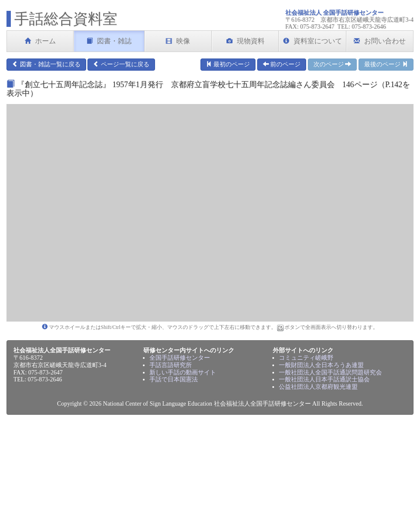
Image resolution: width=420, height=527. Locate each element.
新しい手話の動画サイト (183, 372)
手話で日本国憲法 (174, 379)
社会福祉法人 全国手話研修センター (335, 13)
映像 (178, 41)
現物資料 (246, 41)
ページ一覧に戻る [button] (121, 64)
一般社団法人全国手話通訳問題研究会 (330, 372)
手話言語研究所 (171, 365)
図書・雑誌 (109, 41)
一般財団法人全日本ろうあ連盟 (321, 365)
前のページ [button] (282, 64)
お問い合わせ (380, 41)
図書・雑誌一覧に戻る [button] (46, 64)
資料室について (313, 41)
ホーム (40, 41)
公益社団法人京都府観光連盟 (318, 387)
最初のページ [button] (228, 64)
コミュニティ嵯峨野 (306, 358)
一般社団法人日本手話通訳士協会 (324, 379)
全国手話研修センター (180, 358)
